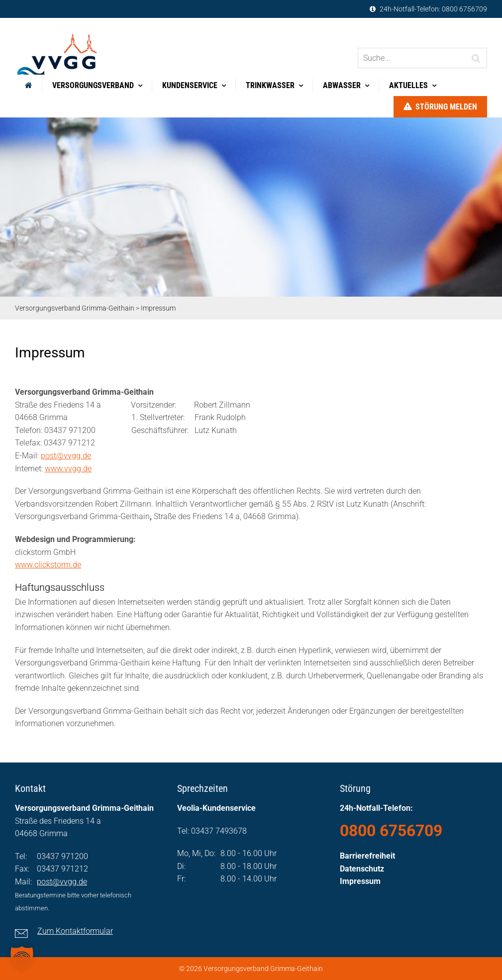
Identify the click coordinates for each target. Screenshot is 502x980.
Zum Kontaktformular (75, 931)
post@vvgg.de (66, 456)
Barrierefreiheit (367, 856)
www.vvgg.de (68, 469)
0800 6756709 (464, 9)
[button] (22, 958)
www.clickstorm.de (48, 565)
